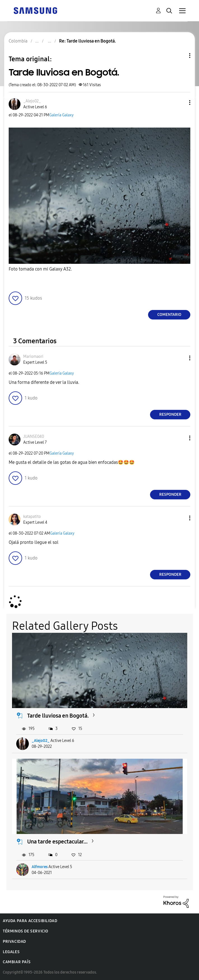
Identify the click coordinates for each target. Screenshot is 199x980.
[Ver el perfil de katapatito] (32, 517)
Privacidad (14, 942)
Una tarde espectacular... (57, 842)
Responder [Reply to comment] (170, 414)
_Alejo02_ (41, 741)
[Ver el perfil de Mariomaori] (33, 357)
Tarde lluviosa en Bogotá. (58, 716)
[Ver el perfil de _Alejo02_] (32, 101)
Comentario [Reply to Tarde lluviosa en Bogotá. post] (169, 315)
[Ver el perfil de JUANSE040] (34, 437)
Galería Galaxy (61, 115)
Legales (11, 952)
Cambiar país (17, 962)
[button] (181, 103)
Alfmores (40, 867)
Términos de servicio (26, 931)
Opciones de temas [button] (180, 56)
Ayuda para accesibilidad (30, 921)
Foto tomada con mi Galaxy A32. (40, 269)
